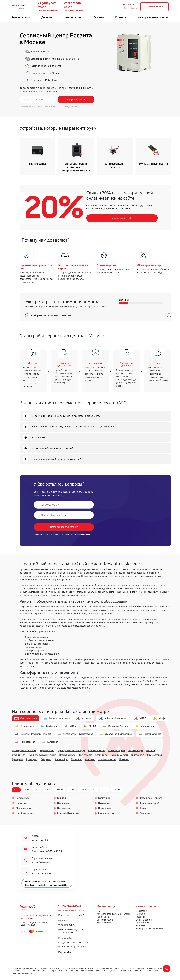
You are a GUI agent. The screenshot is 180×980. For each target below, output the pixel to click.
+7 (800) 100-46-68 (42, 874)
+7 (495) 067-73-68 (41, 863)
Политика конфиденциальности (36, 916)
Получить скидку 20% (122, 218)
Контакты (121, 17)
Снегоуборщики (105, 920)
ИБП (99, 911)
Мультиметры (104, 923)
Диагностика (142, 923)
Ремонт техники (21, 17)
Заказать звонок (155, 7)
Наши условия (27, 919)
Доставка (47, 17)
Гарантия (99, 17)
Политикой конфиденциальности (64, 107)
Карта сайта (65, 953)
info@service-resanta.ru (74, 911)
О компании (142, 911)
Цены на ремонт (73, 17)
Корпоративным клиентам (153, 17)
